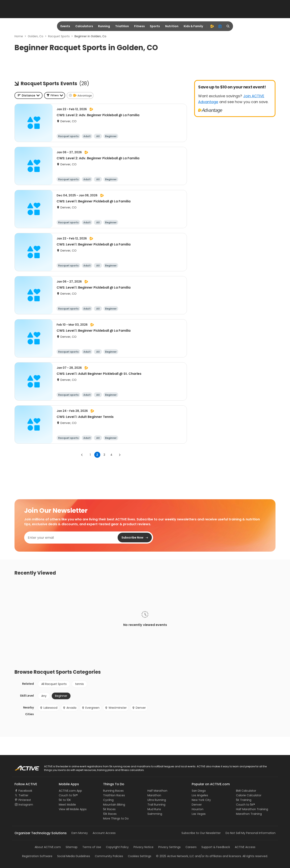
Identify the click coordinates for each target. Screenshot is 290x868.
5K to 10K (65, 800)
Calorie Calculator (249, 795)
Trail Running (156, 805)
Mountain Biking (114, 805)
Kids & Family (193, 26)
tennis (79, 684)
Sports (155, 26)
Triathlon (122, 26)
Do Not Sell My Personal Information (251, 833)
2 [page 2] (97, 455)
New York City (201, 800)
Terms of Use (92, 847)
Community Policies (109, 856)
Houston (198, 809)
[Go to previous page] (82, 455)
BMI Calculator (246, 791)
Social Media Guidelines (74, 856)
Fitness (139, 26)
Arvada (69, 708)
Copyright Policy (117, 847)
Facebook (25, 791)
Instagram (26, 805)
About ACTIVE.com (48, 847)
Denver (139, 708)
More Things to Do (116, 818)
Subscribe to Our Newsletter (201, 833)
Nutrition (172, 26)
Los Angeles (200, 795)
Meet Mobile (67, 805)
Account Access (104, 833)
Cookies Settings (140, 856)
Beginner (61, 696)
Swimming (155, 814)
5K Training (244, 800)
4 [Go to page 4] (111, 455)
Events (65, 26)
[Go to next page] (120, 455)
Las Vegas (199, 814)
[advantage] (212, 26)
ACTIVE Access (245, 847)
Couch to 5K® (68, 795)
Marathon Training (249, 814)
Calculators (84, 26)
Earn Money (80, 833)
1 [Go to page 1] (90, 455)
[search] (228, 26)
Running (104, 26)
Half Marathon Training (252, 809)
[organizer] (220, 26)
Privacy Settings (169, 847)
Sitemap (72, 847)
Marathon (154, 795)
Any (44, 696)
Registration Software (37, 856)
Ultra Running (157, 800)
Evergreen (91, 708)
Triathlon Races (114, 795)
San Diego (199, 791)
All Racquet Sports (54, 684)
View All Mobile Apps (73, 809)
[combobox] (28, 95)
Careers (191, 847)
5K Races (109, 809)
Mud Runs (154, 809)
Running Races (113, 791)
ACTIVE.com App (70, 791)
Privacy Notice (143, 847)
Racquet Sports (59, 36)
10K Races (110, 814)
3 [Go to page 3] (104, 455)
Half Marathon (157, 791)
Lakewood (49, 708)
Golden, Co (36, 36)
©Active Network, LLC (175, 856)
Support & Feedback (216, 847)
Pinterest (25, 800)
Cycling (108, 800)
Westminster (116, 708)
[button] (55, 95)
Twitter (23, 795)
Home (19, 36)
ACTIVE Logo (23, 767)
